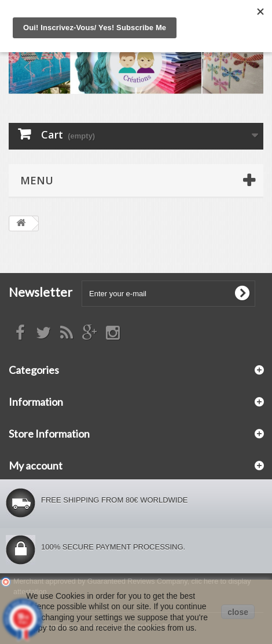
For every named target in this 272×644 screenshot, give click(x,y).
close (238, 612)
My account (36, 465)
